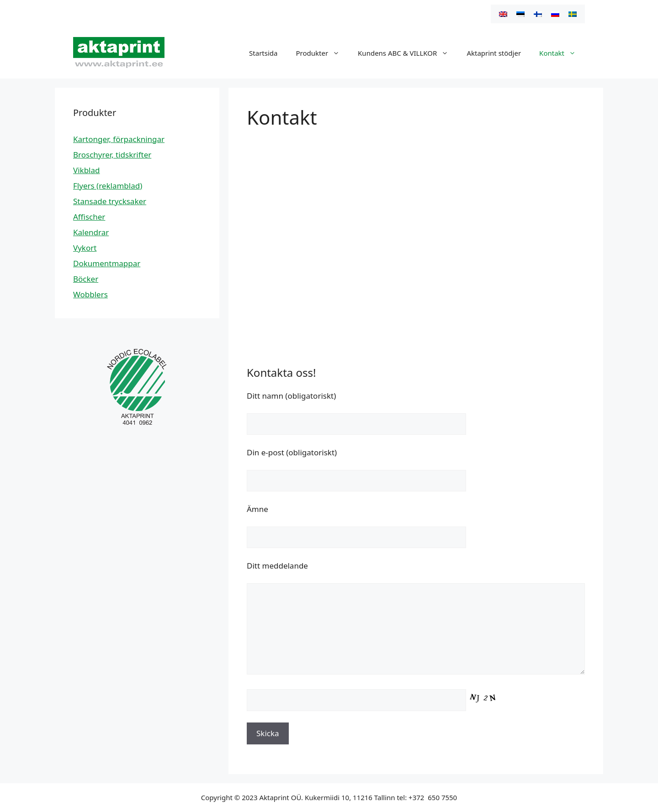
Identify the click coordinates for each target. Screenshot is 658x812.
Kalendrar (91, 232)
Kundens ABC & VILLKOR (408, 53)
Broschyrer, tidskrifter (112, 155)
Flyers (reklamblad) (108, 186)
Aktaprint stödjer (494, 53)
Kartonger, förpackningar (119, 139)
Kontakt (562, 53)
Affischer (89, 217)
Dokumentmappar (107, 263)
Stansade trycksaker (110, 201)
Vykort (85, 248)
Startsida (263, 53)
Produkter (322, 53)
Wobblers (90, 294)
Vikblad (87, 170)
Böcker (86, 279)
